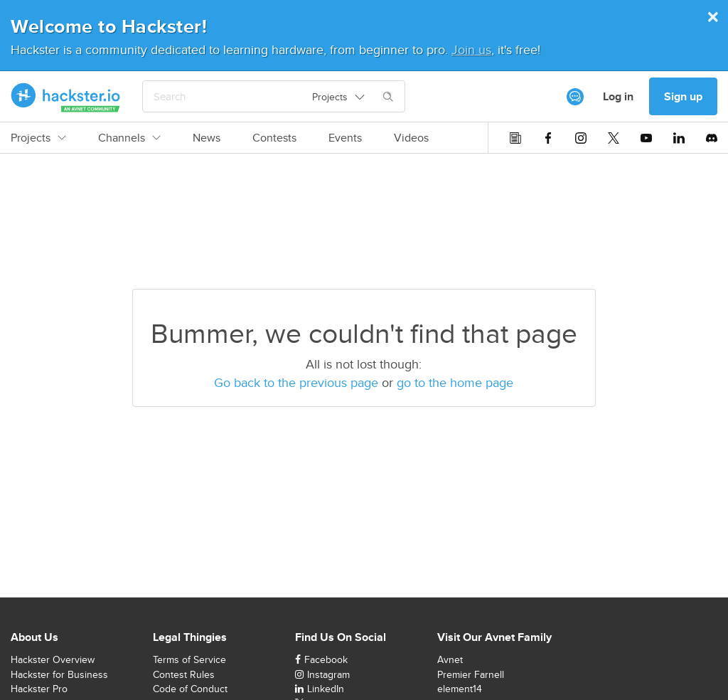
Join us (471, 49)
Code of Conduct (190, 689)
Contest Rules (184, 674)
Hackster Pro (39, 689)
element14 (460, 689)
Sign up (683, 96)
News (207, 138)
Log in (618, 96)
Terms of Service (189, 659)
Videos (411, 138)
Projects (38, 138)
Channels (129, 138)
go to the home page (455, 382)
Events (345, 138)
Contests (274, 138)
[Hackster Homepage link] (66, 97)
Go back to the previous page (296, 382)
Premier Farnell (471, 674)
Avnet (450, 659)
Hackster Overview (53, 659)
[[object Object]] (575, 97)
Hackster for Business (59, 674)
